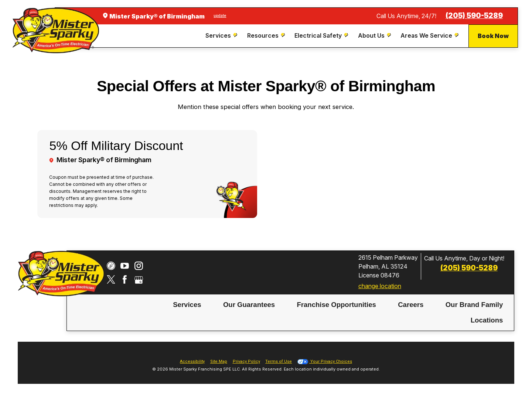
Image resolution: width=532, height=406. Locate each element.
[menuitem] (222, 36)
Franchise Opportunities (336, 304)
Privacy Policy (246, 361)
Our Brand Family (474, 304)
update (220, 16)
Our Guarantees (249, 304)
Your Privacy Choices (325, 361)
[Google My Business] (139, 279)
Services (187, 304)
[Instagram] (139, 266)
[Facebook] (125, 279)
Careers (411, 304)
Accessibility (192, 361)
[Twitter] (111, 279)
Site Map (219, 361)
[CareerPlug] (111, 266)
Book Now (493, 36)
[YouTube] (125, 266)
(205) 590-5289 (474, 16)
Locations (487, 320)
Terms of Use (279, 361)
